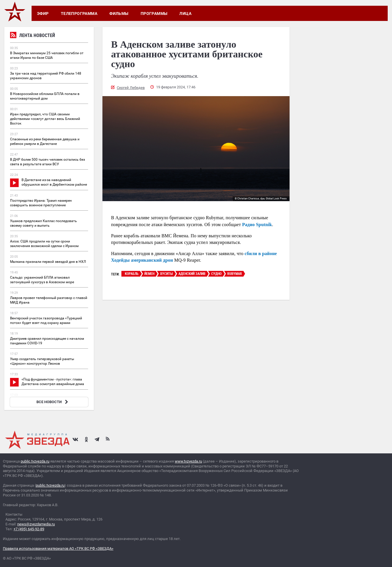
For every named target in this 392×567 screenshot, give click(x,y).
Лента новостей (33, 36)
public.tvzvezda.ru (35, 461)
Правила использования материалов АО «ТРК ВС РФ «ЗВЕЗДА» (58, 548)
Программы (154, 13)
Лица (185, 13)
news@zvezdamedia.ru (36, 524)
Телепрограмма (79, 13)
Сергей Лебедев (131, 88)
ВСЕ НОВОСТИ (53, 402)
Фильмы (119, 13)
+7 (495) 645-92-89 (29, 529)
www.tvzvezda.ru (188, 461)
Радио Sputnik (257, 225)
